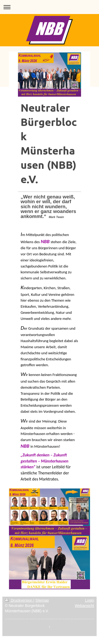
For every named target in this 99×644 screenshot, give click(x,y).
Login (89, 600)
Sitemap (42, 600)
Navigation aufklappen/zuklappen (49, 7)
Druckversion (19, 600)
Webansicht (84, 606)
